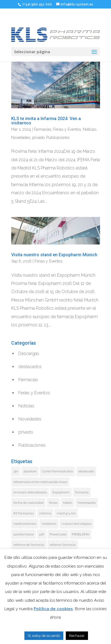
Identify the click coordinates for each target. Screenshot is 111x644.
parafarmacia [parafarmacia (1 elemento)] (24, 534)
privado (38, 138)
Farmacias (43, 129)
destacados (30, 367)
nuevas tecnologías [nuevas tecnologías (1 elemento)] (76, 524)
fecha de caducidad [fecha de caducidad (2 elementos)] (29, 503)
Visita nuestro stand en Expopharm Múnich (54, 255)
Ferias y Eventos (67, 129)
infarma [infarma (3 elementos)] (45, 513)
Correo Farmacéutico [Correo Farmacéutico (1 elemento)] (57, 471)
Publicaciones (58, 138)
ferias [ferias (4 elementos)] (53, 503)
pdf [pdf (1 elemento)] (42, 534)
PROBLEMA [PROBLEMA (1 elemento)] (80, 534)
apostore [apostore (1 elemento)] (30, 471)
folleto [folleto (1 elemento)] (68, 503)
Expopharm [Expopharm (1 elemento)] (61, 492)
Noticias (89, 129)
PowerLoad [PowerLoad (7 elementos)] (58, 534)
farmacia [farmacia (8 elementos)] (82, 492)
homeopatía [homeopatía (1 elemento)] (87, 503)
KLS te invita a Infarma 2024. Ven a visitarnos (46, 121)
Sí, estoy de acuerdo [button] (44, 636)
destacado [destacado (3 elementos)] (86, 471)
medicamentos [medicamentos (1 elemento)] (25, 524)
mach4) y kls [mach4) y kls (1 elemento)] (66, 513)
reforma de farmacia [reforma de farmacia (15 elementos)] (29, 545)
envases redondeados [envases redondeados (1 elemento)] (30, 492)
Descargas (29, 354)
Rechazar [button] (77, 636)
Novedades (21, 138)
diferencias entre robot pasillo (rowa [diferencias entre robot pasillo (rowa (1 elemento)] (40, 482)
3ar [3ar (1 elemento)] (16, 471)
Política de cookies (53, 609)
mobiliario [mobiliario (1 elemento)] (49, 524)
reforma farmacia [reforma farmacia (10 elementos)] (63, 545)
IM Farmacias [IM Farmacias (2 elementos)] (24, 513)
